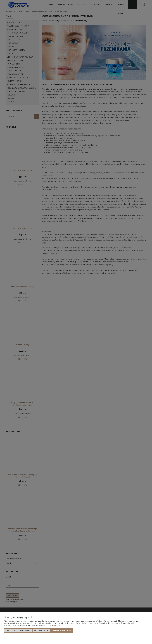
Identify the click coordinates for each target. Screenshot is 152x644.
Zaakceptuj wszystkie (62, 630)
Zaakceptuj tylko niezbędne (18, 630)
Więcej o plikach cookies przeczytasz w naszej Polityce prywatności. (33, 625)
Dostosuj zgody (41, 630)
